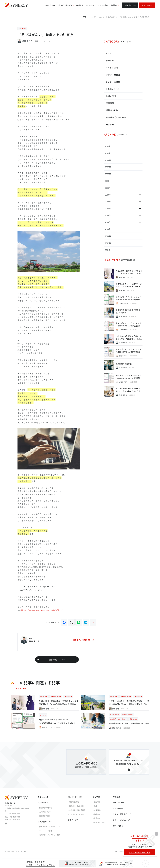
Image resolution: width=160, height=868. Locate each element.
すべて (109, 53)
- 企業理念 (97, 810)
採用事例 (110, 103)
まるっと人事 (43, 797)
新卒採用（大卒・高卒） (117, 117)
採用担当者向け (113, 110)
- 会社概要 (97, 802)
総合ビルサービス (75, 797)
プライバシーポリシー (121, 851)
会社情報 (96, 797)
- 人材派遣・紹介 (44, 812)
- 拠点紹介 (97, 814)
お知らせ (110, 60)
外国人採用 (111, 96)
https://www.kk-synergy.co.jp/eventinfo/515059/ (43, 610)
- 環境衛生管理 (73, 802)
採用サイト (130, 5)
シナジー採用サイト (122, 814)
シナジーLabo (118, 803)
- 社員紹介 (97, 818)
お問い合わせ (147, 5)
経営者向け (111, 124)
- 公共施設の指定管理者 (77, 810)
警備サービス (73, 820)
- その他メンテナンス (76, 814)
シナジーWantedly (121, 820)
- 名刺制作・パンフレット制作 (49, 835)
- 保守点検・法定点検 (76, 806)
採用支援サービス (45, 822)
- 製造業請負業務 (44, 816)
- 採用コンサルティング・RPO (49, 827)
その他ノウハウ (113, 89)
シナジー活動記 (113, 75)
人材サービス (43, 803)
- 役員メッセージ (99, 822)
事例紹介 (116, 797)
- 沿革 (95, 806)
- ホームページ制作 (45, 831)
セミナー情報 (118, 808)
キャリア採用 (112, 68)
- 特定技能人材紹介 (45, 808)
